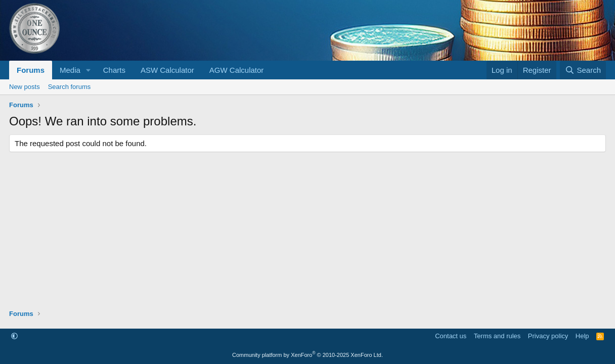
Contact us (451, 336)
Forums (31, 70)
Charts (114, 70)
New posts (25, 87)
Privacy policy (548, 336)
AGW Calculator (237, 70)
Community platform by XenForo (308, 355)
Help (582, 336)
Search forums (70, 87)
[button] (89, 70)
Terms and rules (497, 336)
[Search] (583, 70)
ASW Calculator (167, 70)
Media (70, 70)
